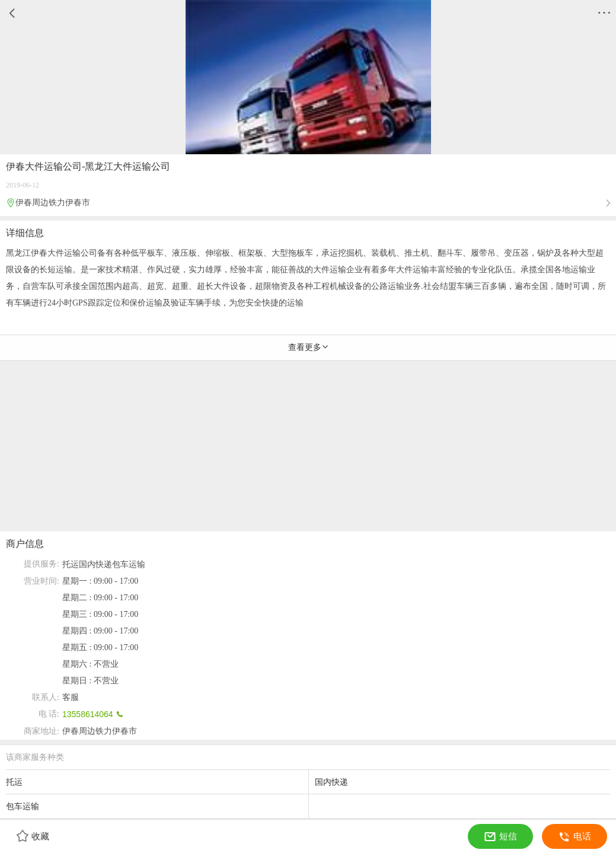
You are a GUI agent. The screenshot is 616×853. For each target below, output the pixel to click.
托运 (71, 564)
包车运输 (129, 564)
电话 (575, 836)
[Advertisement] (308, 448)
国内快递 (95, 564)
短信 (501, 836)
